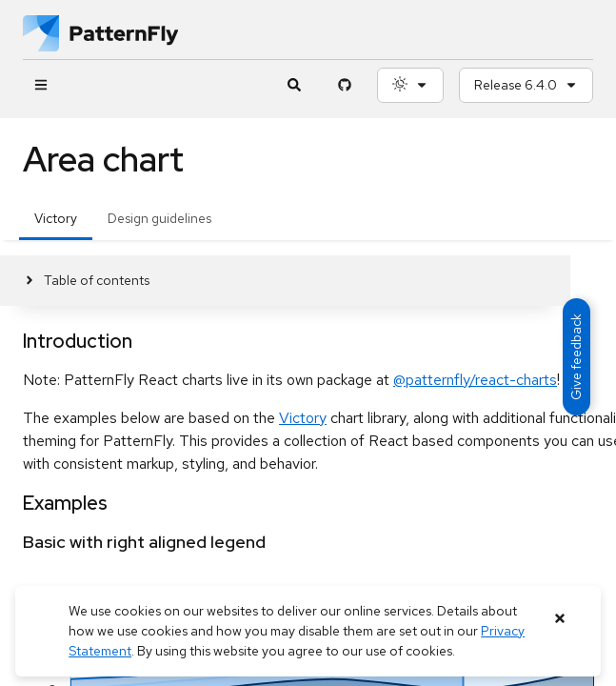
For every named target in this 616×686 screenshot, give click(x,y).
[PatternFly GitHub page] (344, 85)
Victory (56, 218)
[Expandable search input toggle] (294, 85)
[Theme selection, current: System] (410, 85)
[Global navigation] (40, 85)
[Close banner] (560, 619)
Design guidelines (159, 218)
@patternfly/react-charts (475, 380)
